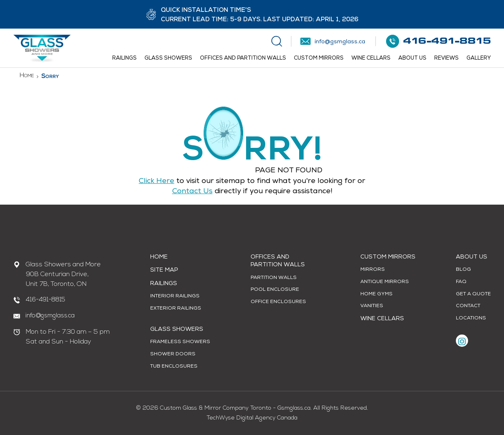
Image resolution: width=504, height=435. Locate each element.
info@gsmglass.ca (50, 316)
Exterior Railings (176, 309)
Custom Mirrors (319, 59)
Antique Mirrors (385, 282)
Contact (468, 306)
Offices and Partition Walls (243, 59)
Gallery (479, 59)
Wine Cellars (371, 59)
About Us (412, 59)
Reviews (446, 59)
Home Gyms (376, 294)
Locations (471, 319)
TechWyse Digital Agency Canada (252, 418)
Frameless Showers (180, 342)
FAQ (461, 282)
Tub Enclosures (174, 367)
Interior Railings (175, 297)
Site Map (164, 270)
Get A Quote (473, 294)
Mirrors (373, 270)
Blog (463, 270)
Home (27, 76)
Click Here (157, 181)
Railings (124, 59)
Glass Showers (168, 59)
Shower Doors (173, 355)
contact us (192, 192)
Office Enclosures (278, 302)
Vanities (372, 306)
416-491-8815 (46, 300)
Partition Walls (274, 278)
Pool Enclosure (275, 290)
